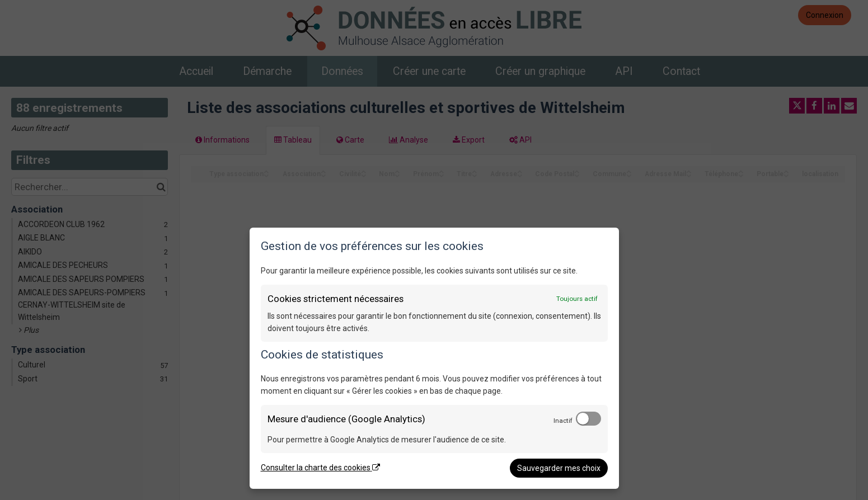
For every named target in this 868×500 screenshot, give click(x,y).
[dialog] (434, 358)
